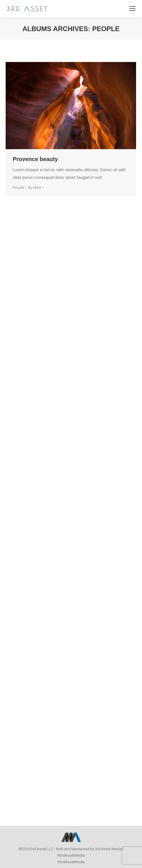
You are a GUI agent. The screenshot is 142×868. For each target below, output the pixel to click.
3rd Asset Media (108, 849)
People (18, 187)
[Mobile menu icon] (132, 8)
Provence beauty (35, 159)
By (35, 187)
